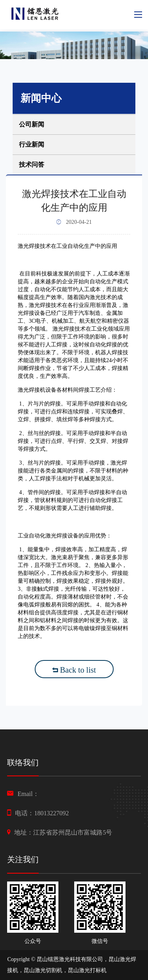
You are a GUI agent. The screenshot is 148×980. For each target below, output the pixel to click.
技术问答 (32, 165)
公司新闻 (32, 124)
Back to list (74, 670)
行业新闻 (32, 144)
